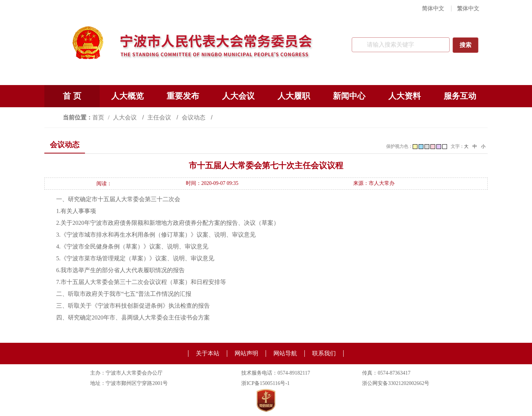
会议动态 (194, 117)
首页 (98, 117)
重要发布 (183, 96)
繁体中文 (468, 9)
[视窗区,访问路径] (266, 117)
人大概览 (127, 96)
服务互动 (460, 96)
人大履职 (294, 96)
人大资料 (405, 96)
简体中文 (433, 9)
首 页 (72, 96)
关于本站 (208, 353)
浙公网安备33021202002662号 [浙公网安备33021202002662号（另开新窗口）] (396, 383)
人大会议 (238, 96)
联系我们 (324, 353)
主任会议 (160, 117)
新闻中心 (349, 96)
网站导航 (285, 353)
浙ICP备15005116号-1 (265, 383)
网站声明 (246, 353)
